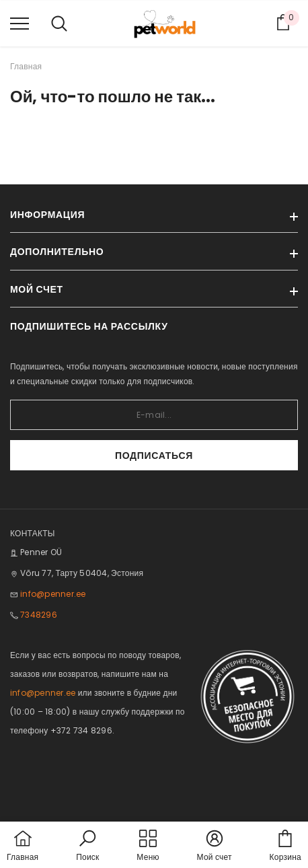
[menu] (20, 23)
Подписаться (154, 456)
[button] (87, 846)
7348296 (39, 615)
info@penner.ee (53, 594)
